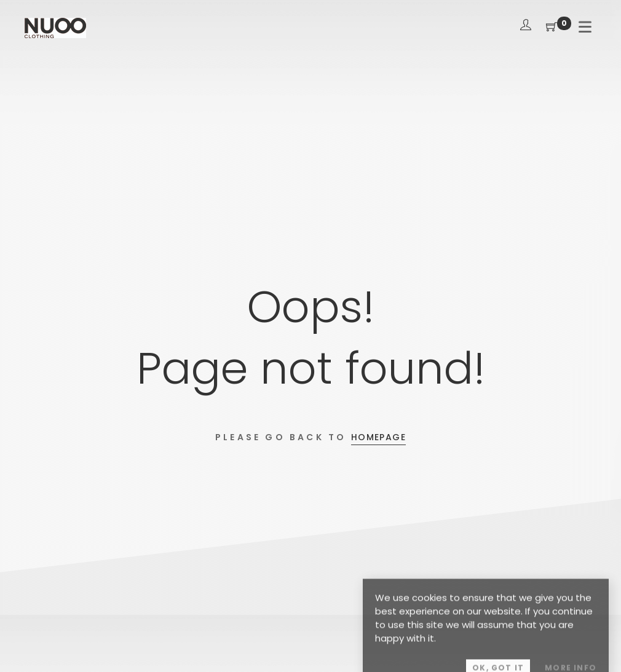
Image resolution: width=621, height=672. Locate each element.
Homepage (378, 437)
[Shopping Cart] (552, 27)
